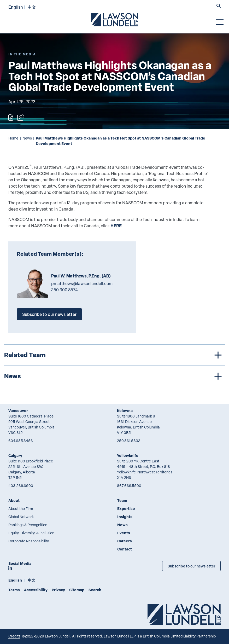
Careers (125, 541)
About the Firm (21, 509)
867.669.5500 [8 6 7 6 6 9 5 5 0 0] (129, 486)
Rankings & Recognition (28, 525)
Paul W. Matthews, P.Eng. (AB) (81, 276)
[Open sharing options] (21, 118)
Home (13, 138)
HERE (116, 226)
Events (124, 533)
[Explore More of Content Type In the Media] (22, 54)
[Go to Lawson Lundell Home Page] (115, 20)
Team (122, 500)
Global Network (21, 517)
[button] (219, 6)
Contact (125, 549)
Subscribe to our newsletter (49, 314)
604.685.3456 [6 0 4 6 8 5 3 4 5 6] (21, 441)
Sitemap (77, 590)
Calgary (15, 456)
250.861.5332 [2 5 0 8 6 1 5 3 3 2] (129, 441)
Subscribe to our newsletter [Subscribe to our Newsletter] (191, 566)
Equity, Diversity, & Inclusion (31, 533)
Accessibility (36, 590)
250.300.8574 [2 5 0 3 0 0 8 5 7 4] (64, 290)
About (14, 500)
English (16, 7)
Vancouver (18, 411)
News (27, 138)
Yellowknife (128, 456)
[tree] (114, 366)
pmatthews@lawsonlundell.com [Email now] (82, 283)
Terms (14, 590)
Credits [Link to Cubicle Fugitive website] (14, 636)
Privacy (58, 590)
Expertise (126, 509)
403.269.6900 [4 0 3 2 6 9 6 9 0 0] (21, 486)
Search (95, 590)
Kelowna (125, 411)
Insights (125, 517)
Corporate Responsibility (29, 541)
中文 (32, 7)
